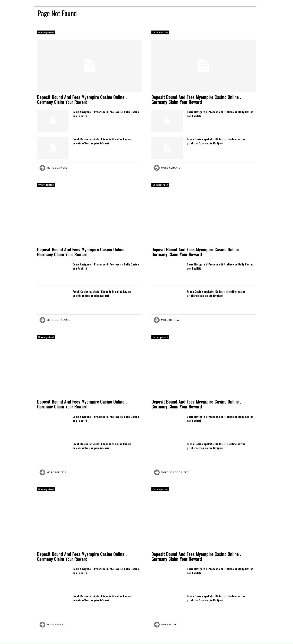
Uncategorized (46, 33)
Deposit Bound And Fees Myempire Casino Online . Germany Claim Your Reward (82, 99)
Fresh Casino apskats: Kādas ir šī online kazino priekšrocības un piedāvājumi (102, 141)
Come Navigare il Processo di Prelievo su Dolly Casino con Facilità (106, 114)
